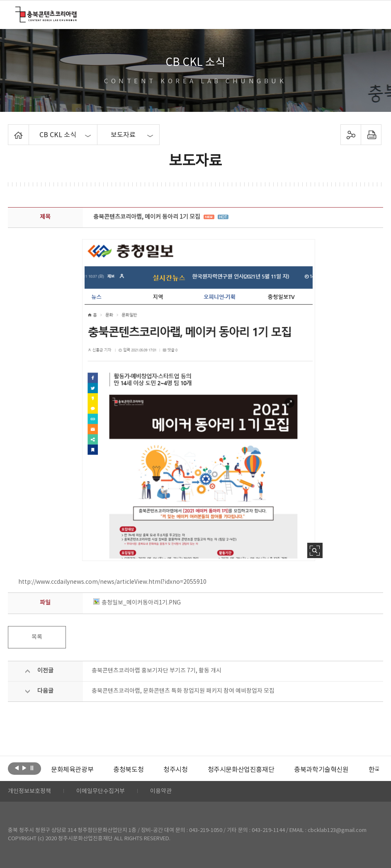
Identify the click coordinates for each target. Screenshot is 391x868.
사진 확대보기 (315, 550)
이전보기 (17, 768)
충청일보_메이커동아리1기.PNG (137, 603)
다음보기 (24, 768)
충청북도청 (128, 770)
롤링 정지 (32, 768)
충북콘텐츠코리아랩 (17, 11)
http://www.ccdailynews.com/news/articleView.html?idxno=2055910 (112, 582)
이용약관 (161, 791)
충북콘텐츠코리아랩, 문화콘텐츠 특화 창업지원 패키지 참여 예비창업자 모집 (183, 691)
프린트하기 (371, 135)
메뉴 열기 (370, 14)
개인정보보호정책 (29, 791)
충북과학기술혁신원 (321, 770)
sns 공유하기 (351, 135)
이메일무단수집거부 (101, 791)
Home (10, 129)
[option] (72, 770)
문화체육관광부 (72, 770)
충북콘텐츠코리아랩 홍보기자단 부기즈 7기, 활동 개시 (157, 671)
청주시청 (175, 770)
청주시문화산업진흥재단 (241, 770)
